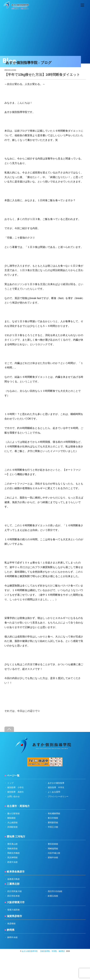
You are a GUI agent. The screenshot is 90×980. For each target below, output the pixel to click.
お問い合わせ (13, 796)
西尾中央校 (12, 862)
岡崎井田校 (12, 849)
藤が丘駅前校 (13, 813)
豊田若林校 (53, 844)
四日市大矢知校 (55, 891)
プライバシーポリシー (58, 796)
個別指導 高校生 (16, 792)
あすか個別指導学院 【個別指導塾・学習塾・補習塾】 (44, 951)
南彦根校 (11, 924)
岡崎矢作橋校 (13, 853)
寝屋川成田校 (13, 910)
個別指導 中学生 (56, 787)
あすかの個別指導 (56, 783)
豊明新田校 (53, 823)
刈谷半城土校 (54, 853)
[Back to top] (9, 729)
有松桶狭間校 (54, 813)
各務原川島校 (13, 879)
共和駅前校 (12, 827)
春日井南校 (53, 818)
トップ (10, 783)
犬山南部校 (12, 823)
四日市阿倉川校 (15, 891)
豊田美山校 (12, 844)
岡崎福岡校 (53, 849)
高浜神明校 (12, 857)
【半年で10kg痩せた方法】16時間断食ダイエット (42, 75)
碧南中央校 (53, 857)
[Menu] (82, 5)
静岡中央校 (12, 937)
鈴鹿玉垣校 (53, 896)
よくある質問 (54, 792)
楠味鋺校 (11, 818)
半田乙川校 (53, 827)
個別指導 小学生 (16, 787)
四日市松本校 (13, 896)
